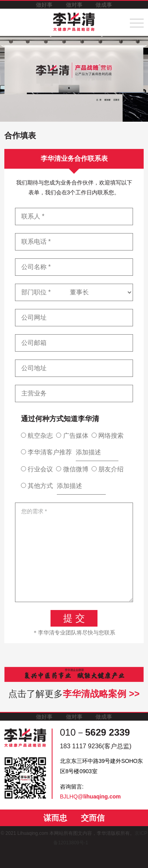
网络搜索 (108, 436)
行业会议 (37, 469)
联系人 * (33, 216)
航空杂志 (37, 436)
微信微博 (72, 469)
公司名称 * (36, 267)
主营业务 (34, 393)
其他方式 (37, 486)
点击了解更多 (74, 694)
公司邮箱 (34, 343)
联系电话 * (36, 242)
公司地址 (34, 368)
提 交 (74, 618)
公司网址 (34, 317)
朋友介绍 (108, 469)
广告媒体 (72, 436)
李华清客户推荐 (46, 452)
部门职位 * (36, 292)
